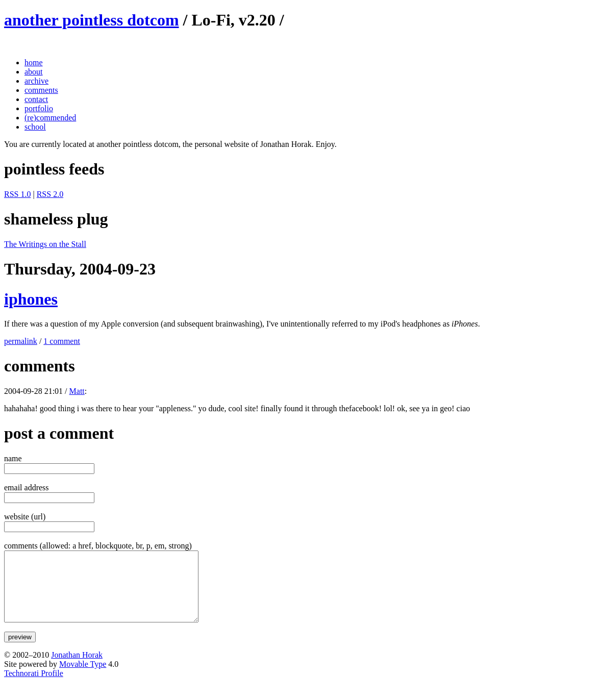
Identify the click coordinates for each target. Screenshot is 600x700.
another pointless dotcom (92, 20)
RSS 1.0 (17, 194)
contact (36, 99)
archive (36, 81)
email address (27, 487)
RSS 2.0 (50, 194)
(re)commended (50, 118)
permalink (21, 341)
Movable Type (83, 678)
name (13, 458)
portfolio (39, 108)
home (34, 62)
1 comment (62, 341)
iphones (31, 299)
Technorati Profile (34, 687)
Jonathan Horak (77, 669)
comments (41, 90)
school (35, 127)
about (34, 72)
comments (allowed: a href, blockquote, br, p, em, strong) (98, 546)
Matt (77, 391)
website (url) (25, 517)
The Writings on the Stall (45, 244)
